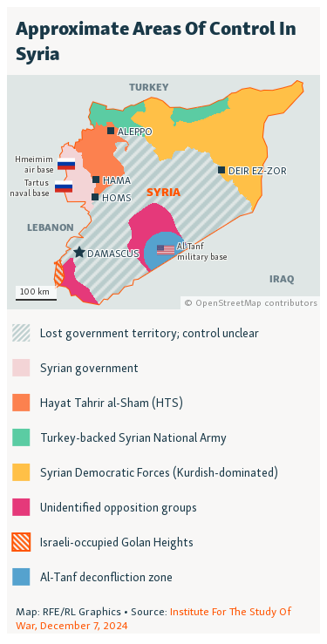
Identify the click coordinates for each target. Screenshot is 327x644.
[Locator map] (163, 320)
